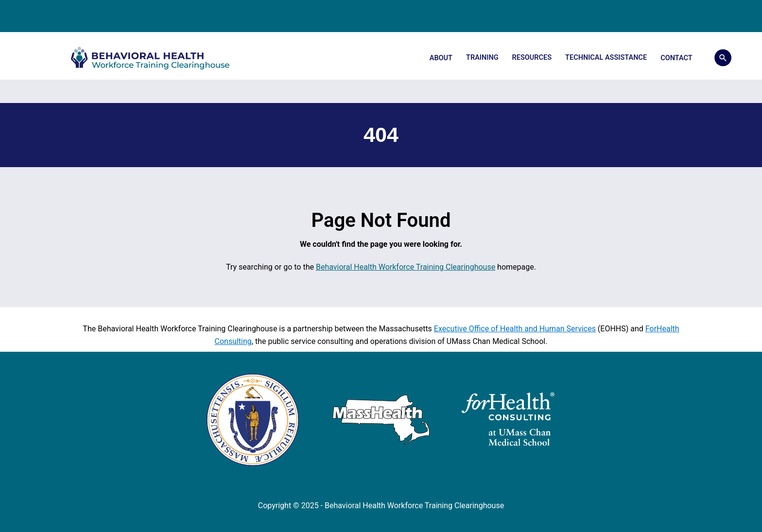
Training (482, 58)
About (441, 58)
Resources (532, 58)
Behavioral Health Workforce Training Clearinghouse (406, 267)
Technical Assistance (606, 58)
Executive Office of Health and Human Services (515, 329)
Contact (676, 58)
